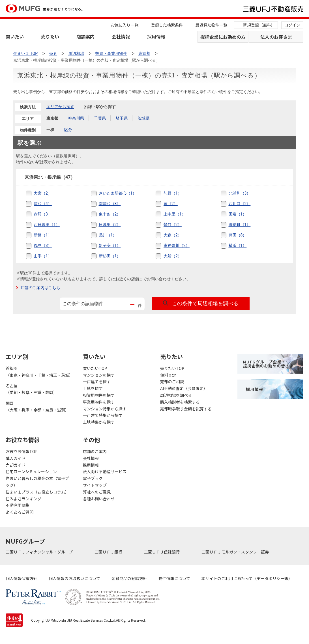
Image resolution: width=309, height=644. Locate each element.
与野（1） (173, 193)
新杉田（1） (110, 256)
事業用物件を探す (99, 402)
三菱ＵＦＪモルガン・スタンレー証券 (236, 552)
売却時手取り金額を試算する (186, 409)
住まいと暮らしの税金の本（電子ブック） (37, 482)
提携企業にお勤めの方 (223, 37)
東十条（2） (110, 214)
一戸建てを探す (97, 382)
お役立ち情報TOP (22, 451)
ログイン (292, 25)
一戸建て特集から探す (103, 415)
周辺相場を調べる (176, 395)
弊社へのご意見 (97, 492)
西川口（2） (240, 204)
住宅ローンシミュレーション (31, 471)
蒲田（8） (238, 235)
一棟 (50, 130)
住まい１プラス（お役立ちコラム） (37, 492)
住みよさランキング (23, 499)
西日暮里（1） (47, 225)
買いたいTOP (95, 368)
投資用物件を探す (99, 395)
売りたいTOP (172, 368)
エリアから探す (60, 107)
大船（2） (173, 256)
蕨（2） (171, 204)
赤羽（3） (43, 214)
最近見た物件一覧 (211, 25)
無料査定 (168, 375)
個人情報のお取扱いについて (74, 578)
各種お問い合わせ (99, 499)
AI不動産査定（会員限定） (184, 388)
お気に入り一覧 (125, 25)
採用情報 (156, 36)
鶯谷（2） (173, 225)
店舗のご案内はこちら (40, 288)
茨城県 (143, 118)
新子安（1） (110, 245)
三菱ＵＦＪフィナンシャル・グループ (40, 552)
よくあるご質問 (20, 512)
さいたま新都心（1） (118, 193)
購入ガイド (16, 458)
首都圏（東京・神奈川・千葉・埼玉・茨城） (39, 372)
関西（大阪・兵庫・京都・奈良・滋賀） (37, 406)
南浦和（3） (110, 204)
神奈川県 (76, 118)
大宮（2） (43, 193)
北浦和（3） (240, 193)
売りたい (50, 36)
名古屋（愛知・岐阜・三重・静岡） (31, 389)
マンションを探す (99, 375)
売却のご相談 (172, 382)
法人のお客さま (276, 37)
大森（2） (173, 235)
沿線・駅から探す (100, 107)
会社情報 (121, 36)
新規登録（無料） (259, 25)
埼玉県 (122, 118)
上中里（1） (175, 214)
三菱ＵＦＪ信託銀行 (162, 552)
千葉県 (100, 118)
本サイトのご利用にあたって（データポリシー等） (247, 578)
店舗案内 (85, 36)
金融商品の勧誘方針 (129, 578)
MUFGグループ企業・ (268, 364)
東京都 (52, 118)
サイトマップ (95, 485)
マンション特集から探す (105, 409)
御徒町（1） (240, 225)
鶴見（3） (43, 245)
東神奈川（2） (177, 245)
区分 (68, 130)
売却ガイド (16, 465)
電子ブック (93, 478)
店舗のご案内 (95, 451)
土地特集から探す (99, 422)
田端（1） (238, 214)
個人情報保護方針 (22, 578)
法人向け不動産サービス (105, 471)
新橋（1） (43, 235)
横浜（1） (238, 245)
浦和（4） (43, 204)
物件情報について (174, 578)
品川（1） (108, 235)
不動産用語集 (18, 505)
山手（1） (43, 256)
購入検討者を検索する (180, 402)
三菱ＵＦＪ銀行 (109, 552)
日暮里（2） (110, 225)
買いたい (15, 36)
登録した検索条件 (167, 25)
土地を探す (93, 388)
